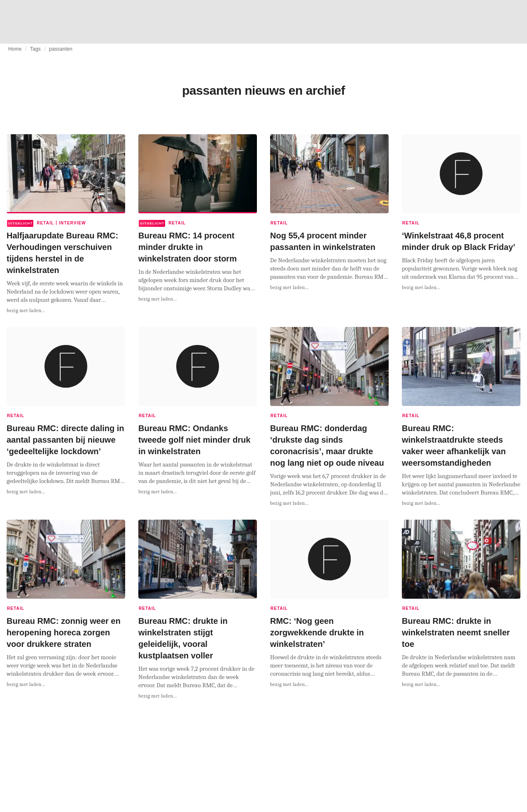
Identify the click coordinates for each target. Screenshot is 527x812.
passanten (61, 49)
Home (15, 49)
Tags (35, 49)
